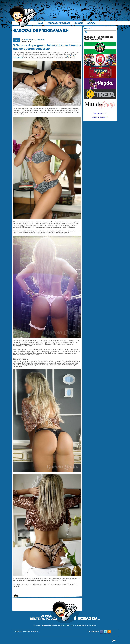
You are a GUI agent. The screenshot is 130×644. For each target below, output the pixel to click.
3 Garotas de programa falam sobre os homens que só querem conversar (47, 47)
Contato (91, 23)
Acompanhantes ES (100, 113)
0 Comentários (26, 41)
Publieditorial (41, 39)
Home (41, 23)
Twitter (105, 632)
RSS (109, 632)
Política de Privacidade (59, 23)
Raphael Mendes (29, 39)
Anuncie (79, 23)
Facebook (102, 632)
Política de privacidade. (100, 117)
